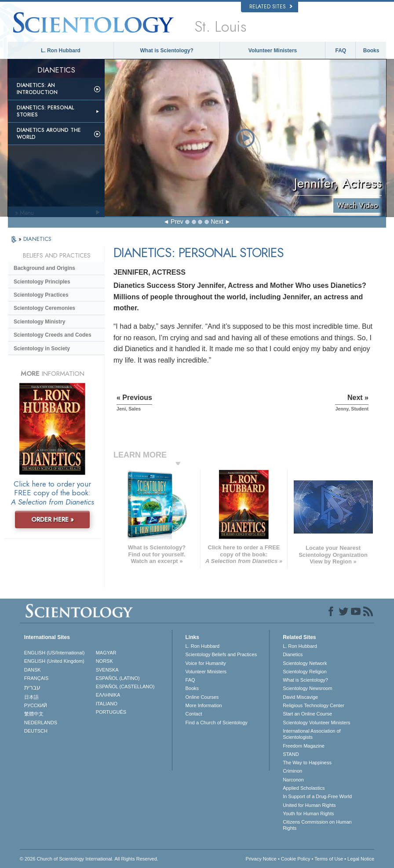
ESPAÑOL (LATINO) (118, 678)
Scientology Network (305, 663)
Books (371, 51)
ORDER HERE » (53, 519)
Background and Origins (44, 268)
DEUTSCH (36, 731)
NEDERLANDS (41, 723)
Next (217, 222)
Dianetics (293, 654)
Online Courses (202, 697)
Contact (194, 714)
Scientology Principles (42, 282)
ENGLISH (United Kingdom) (54, 661)
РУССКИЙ (36, 705)
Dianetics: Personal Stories (45, 111)
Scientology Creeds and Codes (53, 335)
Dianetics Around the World (49, 134)
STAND (291, 754)
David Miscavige (300, 697)
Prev (177, 222)
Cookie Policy (296, 859)
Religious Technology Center (314, 705)
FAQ (341, 51)
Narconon (293, 780)
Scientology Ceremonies (44, 308)
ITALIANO (107, 704)
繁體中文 (34, 714)
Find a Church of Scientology (217, 723)
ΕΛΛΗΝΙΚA (108, 695)
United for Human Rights (309, 805)
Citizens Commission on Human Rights (317, 825)
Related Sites (271, 7)
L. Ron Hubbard (61, 51)
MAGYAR (106, 653)
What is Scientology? (167, 51)
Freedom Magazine (304, 746)
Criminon (292, 771)
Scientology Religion (305, 672)
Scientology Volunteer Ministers (316, 723)
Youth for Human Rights (308, 814)
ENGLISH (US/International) (55, 653)
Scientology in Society (42, 349)
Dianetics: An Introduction (37, 89)
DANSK (33, 670)
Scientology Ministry (39, 322)
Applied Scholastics (304, 788)
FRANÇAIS (36, 678)
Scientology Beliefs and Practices (221, 654)
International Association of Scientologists (312, 734)
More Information (204, 705)
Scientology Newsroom (308, 688)
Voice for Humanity (206, 663)
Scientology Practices (41, 295)
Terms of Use (329, 859)
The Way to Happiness (307, 763)
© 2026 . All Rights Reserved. (89, 859)
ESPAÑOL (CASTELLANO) (125, 686)
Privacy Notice (261, 859)
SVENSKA (107, 670)
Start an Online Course (307, 714)
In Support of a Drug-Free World (317, 796)
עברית (32, 687)
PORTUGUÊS (111, 712)
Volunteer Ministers (273, 51)
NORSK (104, 661)
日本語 (31, 697)
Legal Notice (361, 859)
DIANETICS (37, 239)
